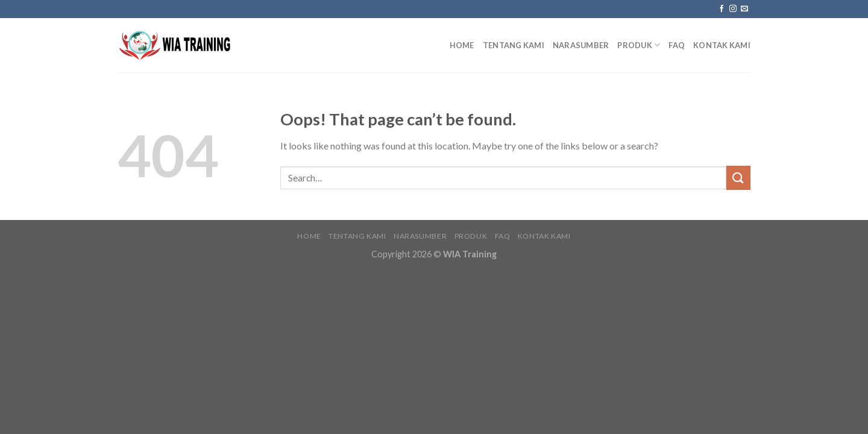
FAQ (677, 45)
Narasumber (581, 45)
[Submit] (738, 178)
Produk (639, 45)
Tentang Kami (514, 45)
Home (462, 45)
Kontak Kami (722, 45)
